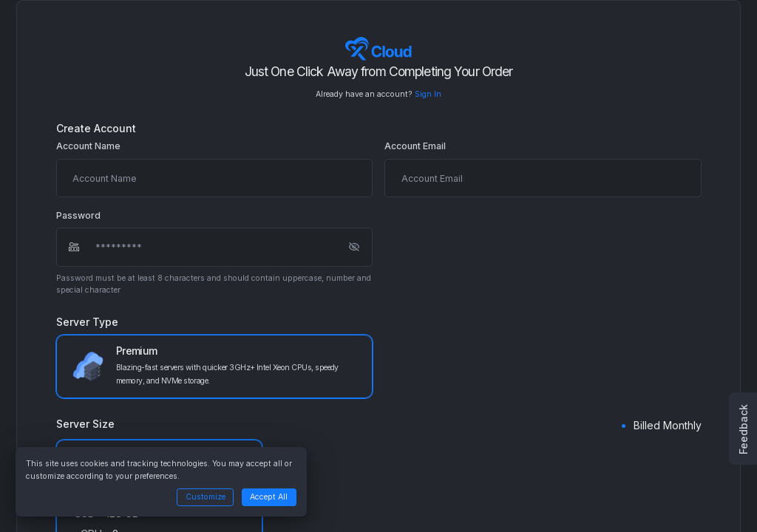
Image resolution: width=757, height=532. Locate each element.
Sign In (428, 94)
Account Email (415, 146)
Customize (206, 497)
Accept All (269, 497)
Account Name (88, 146)
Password (78, 216)
